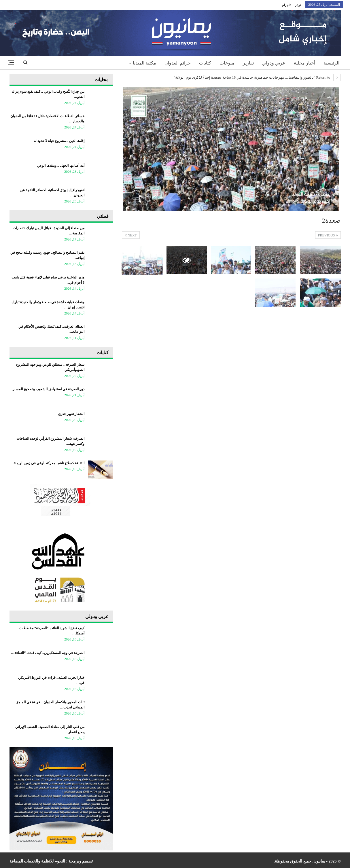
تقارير (248, 63)
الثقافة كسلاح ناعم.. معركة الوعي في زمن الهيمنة (49, 463)
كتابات (205, 63)
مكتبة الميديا (144, 63)
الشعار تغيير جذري (71, 414)
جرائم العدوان (178, 63)
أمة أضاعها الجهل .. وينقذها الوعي (61, 166)
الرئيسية (331, 63)
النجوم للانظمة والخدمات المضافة (37, 861)
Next (131, 235)
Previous (328, 235)
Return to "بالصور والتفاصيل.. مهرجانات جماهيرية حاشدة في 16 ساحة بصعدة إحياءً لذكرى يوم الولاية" (257, 77)
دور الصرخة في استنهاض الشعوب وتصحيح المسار (49, 389)
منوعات (227, 63)
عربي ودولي (274, 63)
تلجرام (286, 5)
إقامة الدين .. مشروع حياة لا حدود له (59, 141)
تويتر (298, 5)
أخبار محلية (304, 63)
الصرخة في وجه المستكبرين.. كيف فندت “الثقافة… (48, 653)
